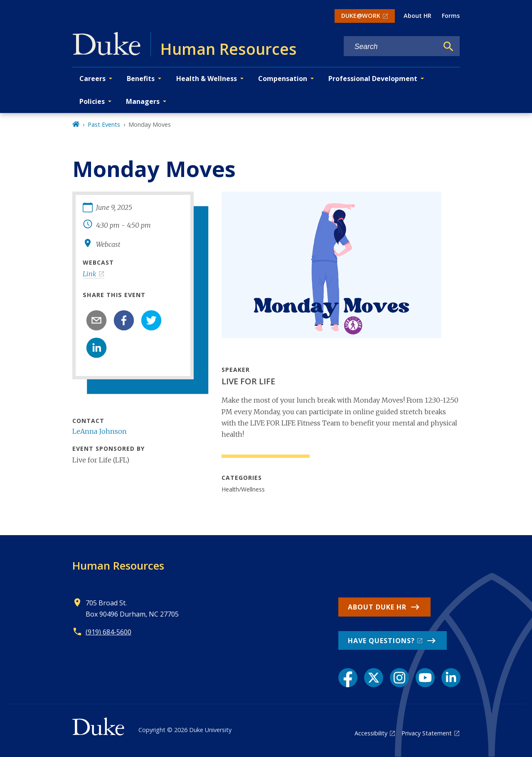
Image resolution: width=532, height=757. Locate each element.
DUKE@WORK (361, 16)
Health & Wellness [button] (207, 79)
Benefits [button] (141, 79)
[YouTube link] (425, 678)
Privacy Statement (427, 733)
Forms (451, 16)
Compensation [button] (283, 79)
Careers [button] (92, 79)
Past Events (104, 124)
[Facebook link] (348, 678)
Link (90, 274)
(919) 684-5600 (108, 632)
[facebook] (124, 320)
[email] (96, 320)
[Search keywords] (391, 47)
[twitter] (151, 320)
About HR (417, 16)
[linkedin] (96, 348)
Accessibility (371, 733)
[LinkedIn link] (451, 678)
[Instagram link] (399, 678)
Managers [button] (143, 101)
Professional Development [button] (373, 79)
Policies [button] (92, 101)
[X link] (374, 678)
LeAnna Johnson (100, 431)
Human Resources (118, 565)
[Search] (448, 47)
